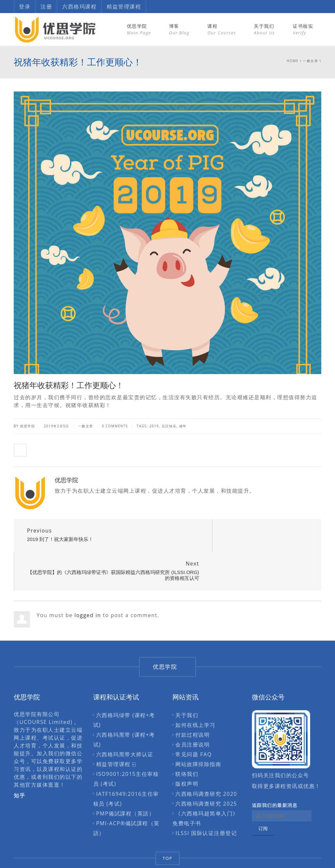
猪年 (183, 426)
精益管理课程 (124, 7)
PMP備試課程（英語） (125, 781)
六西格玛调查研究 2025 (206, 771)
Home (293, 61)
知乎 (19, 763)
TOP (167, 826)
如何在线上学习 (195, 693)
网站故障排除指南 (198, 732)
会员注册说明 (193, 712)
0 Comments (115, 426)
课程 (222, 29)
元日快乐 (169, 426)
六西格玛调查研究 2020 (206, 762)
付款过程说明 (193, 702)
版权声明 (187, 752)
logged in (88, 583)
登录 (25, 7)
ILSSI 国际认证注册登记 (206, 801)
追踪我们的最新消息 (275, 773)
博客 (179, 29)
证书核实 (303, 29)
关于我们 (264, 29)
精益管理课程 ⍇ (116, 732)
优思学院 (139, 29)
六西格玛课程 (79, 7)
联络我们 (187, 742)
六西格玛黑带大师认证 (125, 722)
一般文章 (310, 61)
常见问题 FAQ (194, 722)
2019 (154, 426)
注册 (46, 7)
